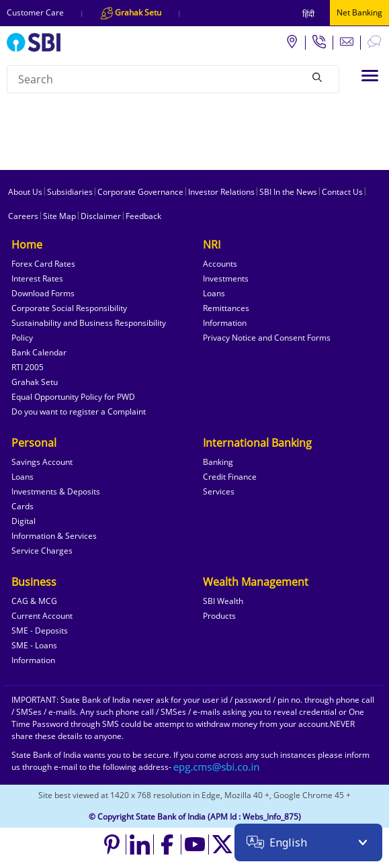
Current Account (42, 616)
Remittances (226, 308)
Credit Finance (230, 477)
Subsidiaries (70, 192)
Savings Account (42, 462)
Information (225, 323)
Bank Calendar (39, 352)
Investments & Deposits (56, 491)
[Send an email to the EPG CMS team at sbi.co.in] (217, 767)
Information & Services (54, 536)
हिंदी (308, 14)
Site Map (59, 216)
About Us (25, 192)
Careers (23, 216)
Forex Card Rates (43, 264)
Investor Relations (221, 192)
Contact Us (342, 192)
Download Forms (43, 293)
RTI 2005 (28, 367)
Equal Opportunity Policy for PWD (73, 397)
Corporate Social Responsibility (69, 308)
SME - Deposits (40, 631)
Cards (23, 506)
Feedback (143, 216)
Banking (218, 462)
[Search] (317, 77)
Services (219, 491)
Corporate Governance (140, 192)
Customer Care (35, 12)
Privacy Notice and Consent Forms (267, 338)
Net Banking (359, 12)
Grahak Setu (35, 382)
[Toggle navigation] (370, 76)
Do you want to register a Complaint (79, 411)
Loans (214, 293)
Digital (24, 521)
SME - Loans (34, 645)
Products (219, 616)
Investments (226, 278)
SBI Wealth (223, 601)
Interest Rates (37, 278)
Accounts (220, 264)
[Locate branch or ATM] (292, 41)
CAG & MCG (34, 601)
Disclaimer (101, 216)
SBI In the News (288, 192)
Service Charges (42, 551)
